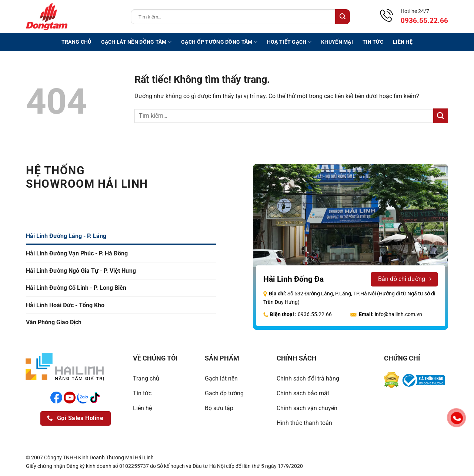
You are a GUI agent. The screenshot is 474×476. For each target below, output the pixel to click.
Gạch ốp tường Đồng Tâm (219, 42)
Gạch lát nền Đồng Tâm (136, 42)
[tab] (121, 236)
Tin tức (373, 42)
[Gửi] (343, 17)
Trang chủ (76, 42)
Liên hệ (403, 42)
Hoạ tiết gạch (289, 42)
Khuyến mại (337, 42)
